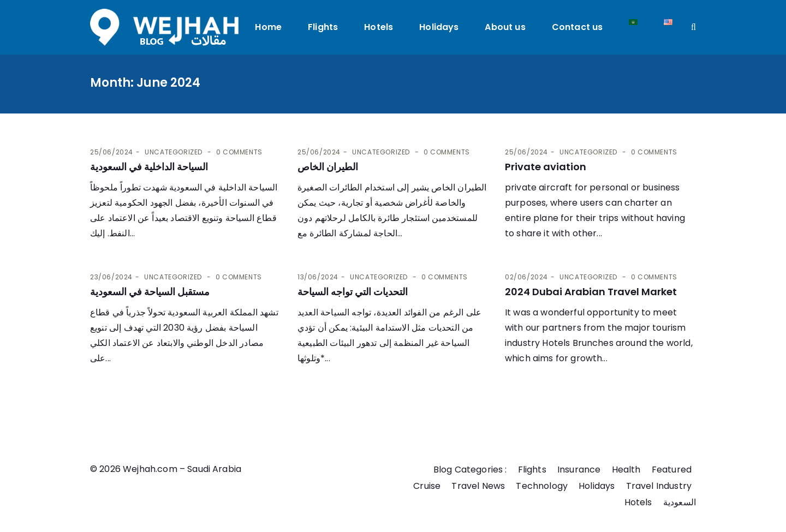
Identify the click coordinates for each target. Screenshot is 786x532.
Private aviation (546, 167)
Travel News (478, 486)
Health (626, 470)
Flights (323, 27)
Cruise (427, 486)
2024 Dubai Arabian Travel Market (591, 292)
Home (269, 27)
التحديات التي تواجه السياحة (353, 292)
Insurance (579, 470)
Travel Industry (659, 486)
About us (505, 27)
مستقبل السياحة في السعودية (150, 292)
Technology (542, 486)
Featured (672, 470)
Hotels (379, 27)
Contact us (577, 27)
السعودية (680, 502)
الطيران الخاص (328, 167)
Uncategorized (174, 152)
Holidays (439, 27)
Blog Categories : (470, 470)
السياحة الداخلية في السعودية (149, 167)
